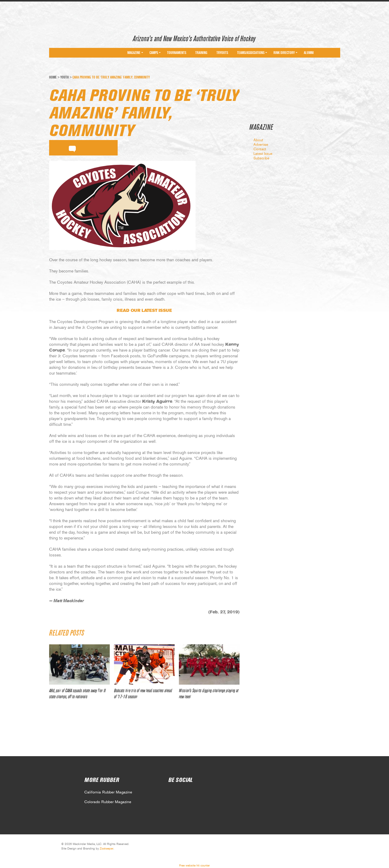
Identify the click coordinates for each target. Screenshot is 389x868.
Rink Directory (284, 53)
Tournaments (177, 53)
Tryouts (222, 53)
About (258, 140)
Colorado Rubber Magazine (108, 802)
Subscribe (261, 158)
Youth (65, 77)
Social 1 (186, 794)
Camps (154, 53)
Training (201, 53)
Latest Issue (263, 154)
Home (53, 77)
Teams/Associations (251, 53)
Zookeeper (107, 849)
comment (72, 148)
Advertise (261, 145)
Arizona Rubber (71, 37)
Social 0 (172, 794)
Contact (260, 149)
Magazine (134, 53)
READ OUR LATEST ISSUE (144, 311)
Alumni (309, 53)
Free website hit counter (194, 866)
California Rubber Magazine (108, 792)
